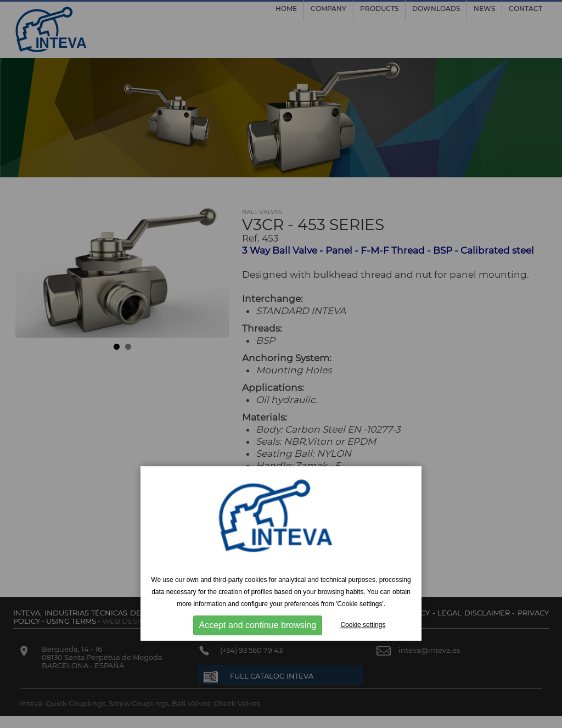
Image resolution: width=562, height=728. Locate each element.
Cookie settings (363, 625)
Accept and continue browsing (258, 625)
